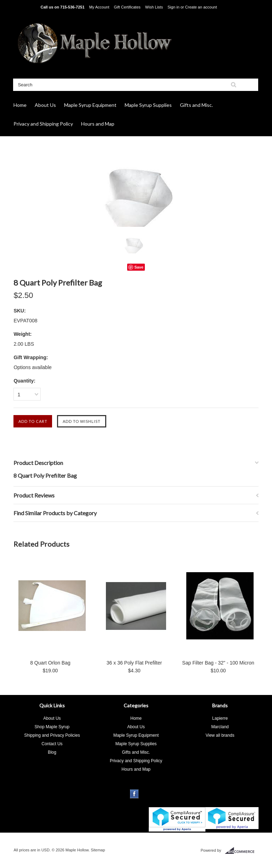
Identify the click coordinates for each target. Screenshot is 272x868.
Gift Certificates (127, 7)
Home (20, 105)
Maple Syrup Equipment (90, 105)
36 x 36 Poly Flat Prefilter (134, 663)
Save (139, 267)
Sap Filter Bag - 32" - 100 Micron (218, 663)
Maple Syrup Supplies (148, 105)
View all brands (220, 735)
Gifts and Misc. (196, 105)
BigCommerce (242, 851)
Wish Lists (154, 7)
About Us (45, 105)
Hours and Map (98, 124)
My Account (99, 7)
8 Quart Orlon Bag (50, 663)
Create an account (201, 7)
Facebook (134, 794)
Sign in (174, 7)
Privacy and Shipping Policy (43, 124)
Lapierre (220, 718)
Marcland (220, 727)
